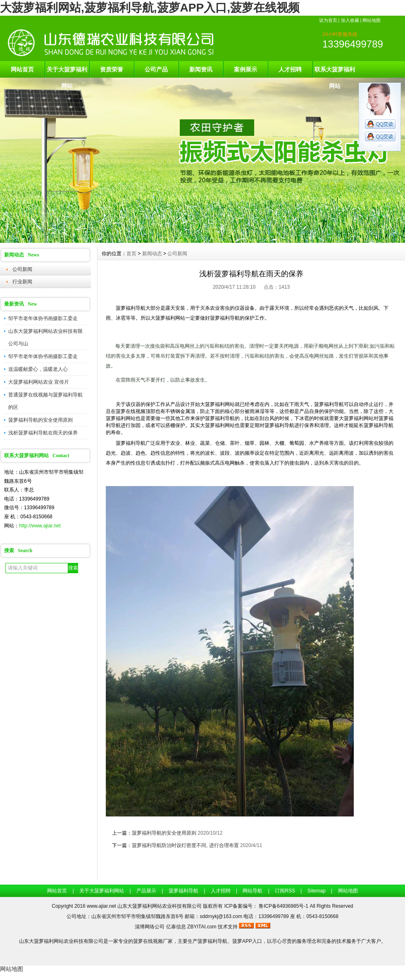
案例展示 (245, 69)
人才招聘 (290, 69)
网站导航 (253, 891)
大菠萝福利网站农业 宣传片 (39, 382)
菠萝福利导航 (183, 891)
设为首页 (328, 20)
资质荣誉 (112, 69)
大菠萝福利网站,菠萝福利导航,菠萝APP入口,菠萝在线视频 (150, 8)
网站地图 (372, 20)
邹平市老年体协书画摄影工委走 (43, 318)
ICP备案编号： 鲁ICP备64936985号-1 (267, 906)
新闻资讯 (201, 69)
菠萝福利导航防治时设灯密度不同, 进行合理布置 (185, 845)
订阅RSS (285, 891)
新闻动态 (152, 254)
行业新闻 (22, 282)
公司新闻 (22, 269)
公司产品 (156, 69)
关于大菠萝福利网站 (67, 72)
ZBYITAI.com (202, 927)
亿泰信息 (176, 927)
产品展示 (146, 891)
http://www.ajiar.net (40, 526)
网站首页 (22, 69)
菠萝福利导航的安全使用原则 (40, 420)
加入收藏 (350, 20)
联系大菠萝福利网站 (335, 72)
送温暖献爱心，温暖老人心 (38, 369)
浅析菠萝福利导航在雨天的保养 (43, 433)
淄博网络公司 (150, 927)
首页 (131, 254)
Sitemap (317, 891)
